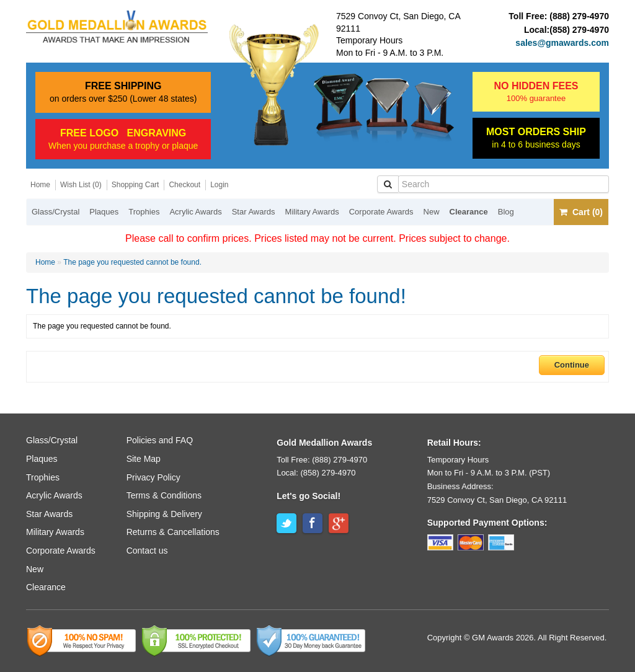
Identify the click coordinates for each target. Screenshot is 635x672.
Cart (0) (581, 212)
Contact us (147, 550)
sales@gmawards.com (562, 43)
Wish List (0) (81, 185)
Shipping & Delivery (164, 514)
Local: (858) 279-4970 (316, 473)
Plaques (104, 212)
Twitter (286, 523)
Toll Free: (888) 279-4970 (322, 460)
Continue (572, 365)
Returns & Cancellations (173, 532)
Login (219, 185)
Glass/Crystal (56, 212)
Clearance (469, 212)
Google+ (339, 523)
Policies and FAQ (160, 440)
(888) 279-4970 (579, 16)
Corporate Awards (381, 212)
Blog (506, 212)
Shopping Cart (135, 185)
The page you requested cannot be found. (132, 262)
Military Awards (312, 212)
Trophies (144, 212)
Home (40, 185)
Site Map (144, 459)
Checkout (184, 185)
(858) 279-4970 (579, 30)
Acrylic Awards (195, 212)
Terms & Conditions (164, 495)
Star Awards (254, 212)
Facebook (313, 523)
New (432, 212)
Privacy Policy (153, 477)
